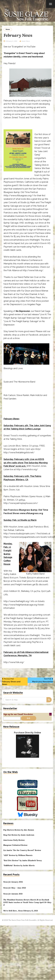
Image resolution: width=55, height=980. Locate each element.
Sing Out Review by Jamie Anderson (19, 835)
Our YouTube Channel (27, 294)
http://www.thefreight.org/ (17, 601)
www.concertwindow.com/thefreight (22, 240)
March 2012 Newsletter (41, 680)
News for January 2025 (13, 882)
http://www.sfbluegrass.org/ (18, 196)
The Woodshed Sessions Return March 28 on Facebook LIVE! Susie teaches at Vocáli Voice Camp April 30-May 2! (27, 902)
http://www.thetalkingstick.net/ (19, 453)
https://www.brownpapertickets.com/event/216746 (29, 537)
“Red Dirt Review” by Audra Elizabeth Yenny (23, 861)
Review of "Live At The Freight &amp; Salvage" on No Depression (27, 321)
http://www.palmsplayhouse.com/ (21, 503)
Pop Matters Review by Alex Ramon (19, 830)
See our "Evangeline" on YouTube (19, 47)
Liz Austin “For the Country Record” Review (22, 850)
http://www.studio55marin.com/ (20, 534)
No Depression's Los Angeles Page (24, 304)
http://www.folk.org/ (33, 270)
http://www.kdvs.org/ (27, 469)
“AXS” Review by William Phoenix (18, 855)
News (8, 29)
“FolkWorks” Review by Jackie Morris (19, 866)
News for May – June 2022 (15, 888)
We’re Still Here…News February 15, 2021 (21, 911)
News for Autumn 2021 (13, 894)
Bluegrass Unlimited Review (15, 845)
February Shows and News (14, 681)
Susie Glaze (26, 41)
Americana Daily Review (14, 840)
